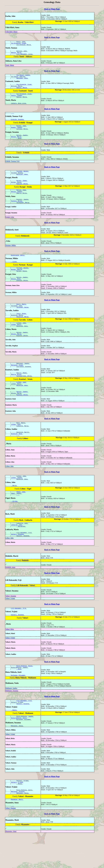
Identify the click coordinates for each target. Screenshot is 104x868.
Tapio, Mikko (22, 328)
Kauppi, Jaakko (17, 133)
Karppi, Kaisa (17, 191)
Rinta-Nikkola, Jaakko (20, 695)
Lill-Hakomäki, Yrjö (24, 559)
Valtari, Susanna (18, 561)
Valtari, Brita (10, 657)
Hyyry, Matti (22, 318)
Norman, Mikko (11, 256)
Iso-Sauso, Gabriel (18, 79)
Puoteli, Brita (17, 212)
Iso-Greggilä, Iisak (19, 44)
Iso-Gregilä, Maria (24, 46)
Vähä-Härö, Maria (11, 32)
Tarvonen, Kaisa (23, 322)
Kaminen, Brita (22, 193)
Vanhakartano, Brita (24, 395)
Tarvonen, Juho (17, 320)
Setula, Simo (22, 199)
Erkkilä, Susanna (18, 125)
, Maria (14, 509)
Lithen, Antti (17, 340)
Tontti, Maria (10, 67)
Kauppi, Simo (22, 132)
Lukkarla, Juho (22, 549)
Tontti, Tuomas (17, 100)
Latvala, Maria (22, 135)
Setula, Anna (16, 292)
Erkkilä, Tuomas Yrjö (12, 169)
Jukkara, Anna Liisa (19, 108)
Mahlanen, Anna (22, 81)
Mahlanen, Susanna (12, 719)
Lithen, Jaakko (17, 501)
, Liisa (14, 273)
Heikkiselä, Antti (18, 266)
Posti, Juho (21, 42)
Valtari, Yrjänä (10, 625)
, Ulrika (15, 526)
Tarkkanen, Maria (23, 213)
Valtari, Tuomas (11, 842)
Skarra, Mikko (22, 391)
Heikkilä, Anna (22, 342)
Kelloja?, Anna (22, 182)
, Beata (14, 740)
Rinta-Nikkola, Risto (25, 694)
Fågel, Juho (21, 516)
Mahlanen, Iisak (17, 383)
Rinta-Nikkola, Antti (19, 748)
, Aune (19, 697)
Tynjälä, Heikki (23, 179)
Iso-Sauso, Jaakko (24, 77)
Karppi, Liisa (10, 228)
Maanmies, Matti (17, 833)
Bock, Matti (21, 444)
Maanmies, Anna (11, 865)
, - (13, 118)
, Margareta (21, 552)
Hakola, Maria (17, 54)
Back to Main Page (52, 9)
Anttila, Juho (22, 52)
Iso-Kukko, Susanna (24, 384)
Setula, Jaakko (22, 142)
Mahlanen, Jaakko (23, 381)
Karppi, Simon (22, 189)
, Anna (19, 145)
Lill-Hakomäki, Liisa (25, 56)
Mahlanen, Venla (17, 757)
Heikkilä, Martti (23, 454)
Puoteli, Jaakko (23, 210)
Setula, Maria (17, 144)
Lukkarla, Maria (23, 447)
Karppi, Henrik (17, 282)
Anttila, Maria (17, 89)
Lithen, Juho (22, 338)
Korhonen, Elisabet (18, 704)
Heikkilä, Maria (17, 330)
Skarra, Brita (22, 203)
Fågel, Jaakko (17, 518)
